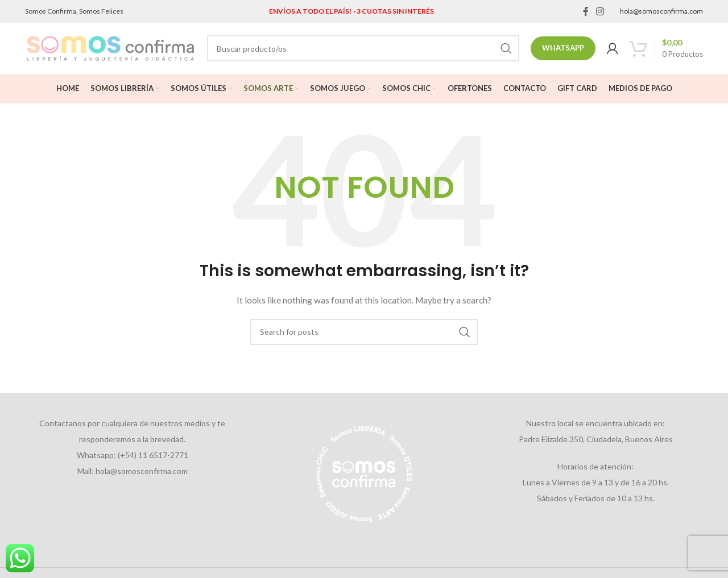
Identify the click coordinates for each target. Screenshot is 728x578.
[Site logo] (110, 47)
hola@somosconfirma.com (661, 11)
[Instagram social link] (600, 11)
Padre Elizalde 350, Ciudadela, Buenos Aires (596, 439)
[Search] (363, 48)
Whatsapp (563, 48)
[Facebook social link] (586, 11)
